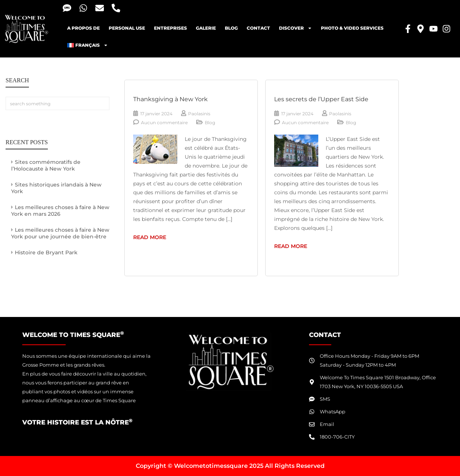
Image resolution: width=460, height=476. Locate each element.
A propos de (83, 28)
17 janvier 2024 (156, 114)
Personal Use (127, 28)
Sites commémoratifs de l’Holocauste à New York (46, 165)
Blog (210, 123)
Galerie (206, 28)
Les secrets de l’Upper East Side (321, 99)
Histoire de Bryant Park (46, 252)
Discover (295, 28)
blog (231, 28)
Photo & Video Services (352, 28)
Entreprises (170, 28)
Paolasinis (199, 114)
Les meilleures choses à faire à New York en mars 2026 (60, 211)
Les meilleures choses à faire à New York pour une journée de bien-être (60, 233)
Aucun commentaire (164, 123)
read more (170, 237)
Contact (258, 28)
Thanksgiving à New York (170, 99)
